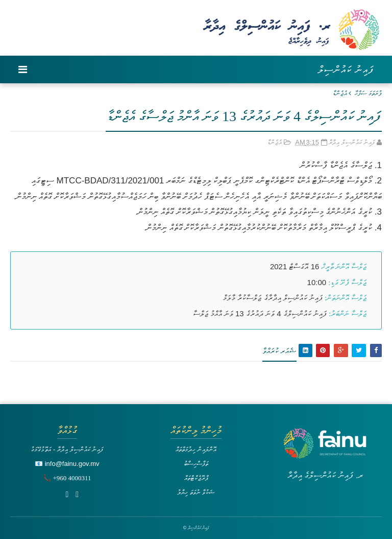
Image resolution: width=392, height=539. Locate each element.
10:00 (317, 282)
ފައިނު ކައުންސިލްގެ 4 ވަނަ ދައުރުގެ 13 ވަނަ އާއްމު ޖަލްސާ (260, 313)
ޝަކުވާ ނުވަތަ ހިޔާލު (196, 492)
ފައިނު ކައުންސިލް (346, 69)
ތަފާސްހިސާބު (196, 464)
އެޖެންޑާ (340, 93)
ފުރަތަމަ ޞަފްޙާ (368, 93)
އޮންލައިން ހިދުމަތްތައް (196, 449)
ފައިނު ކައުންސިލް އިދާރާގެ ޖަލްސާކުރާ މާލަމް (273, 298)
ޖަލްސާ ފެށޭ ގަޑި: (347, 283)
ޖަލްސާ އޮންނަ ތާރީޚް (344, 267)
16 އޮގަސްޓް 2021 (295, 266)
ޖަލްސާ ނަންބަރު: (348, 314)
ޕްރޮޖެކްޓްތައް (196, 478)
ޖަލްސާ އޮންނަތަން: (346, 298)
